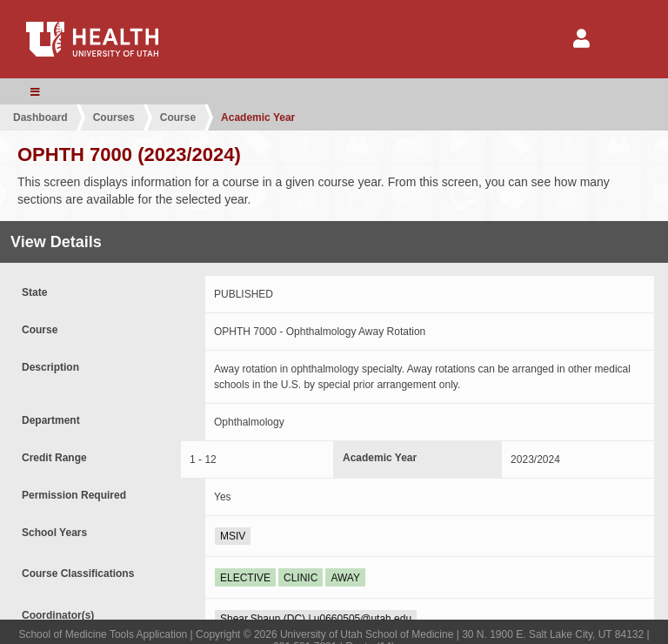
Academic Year (258, 117)
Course (178, 117)
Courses (114, 117)
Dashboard (40, 117)
